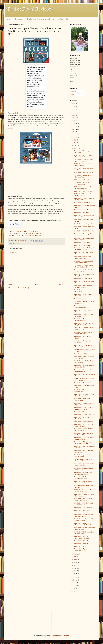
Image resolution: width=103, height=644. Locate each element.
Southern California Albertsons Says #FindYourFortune (84, 379)
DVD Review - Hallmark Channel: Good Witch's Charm (83, 262)
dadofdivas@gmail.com (33, 235)
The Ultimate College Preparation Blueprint (40, 19)
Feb (75, 571)
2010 (74, 586)
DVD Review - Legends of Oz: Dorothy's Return (82, 176)
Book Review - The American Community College (82, 478)
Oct (75, 146)
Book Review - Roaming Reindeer (83, 191)
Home (8, 19)
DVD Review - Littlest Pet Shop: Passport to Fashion (83, 156)
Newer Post (12, 284)
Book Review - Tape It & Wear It (83, 508)
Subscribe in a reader (36, 233)
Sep (75, 148)
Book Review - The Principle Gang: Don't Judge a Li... (84, 239)
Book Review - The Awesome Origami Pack (82, 400)
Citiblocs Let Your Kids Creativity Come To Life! (83, 469)
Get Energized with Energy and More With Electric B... (84, 350)
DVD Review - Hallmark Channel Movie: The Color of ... (83, 266)
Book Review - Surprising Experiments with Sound (81, 537)
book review (16, 243)
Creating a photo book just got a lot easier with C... (84, 342)
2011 (74, 583)
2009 (74, 588)
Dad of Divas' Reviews (30, 9)
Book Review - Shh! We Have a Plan (84, 231)
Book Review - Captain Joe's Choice (84, 210)
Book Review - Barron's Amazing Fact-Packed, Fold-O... (83, 408)
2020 (74, 121)
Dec (75, 140)
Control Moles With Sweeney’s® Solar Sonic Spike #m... (83, 460)
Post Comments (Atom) (22, 288)
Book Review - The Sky (80, 546)
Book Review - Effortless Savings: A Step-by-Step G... (84, 366)
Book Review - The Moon (81, 544)
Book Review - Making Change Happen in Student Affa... (83, 443)
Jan (75, 574)
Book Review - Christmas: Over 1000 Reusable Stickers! (84, 395)
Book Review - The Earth (81, 541)
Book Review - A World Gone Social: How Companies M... (84, 495)
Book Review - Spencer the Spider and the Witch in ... (83, 456)
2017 (74, 129)
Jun (75, 560)
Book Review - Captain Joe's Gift (83, 203)
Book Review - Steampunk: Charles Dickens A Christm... (84, 371)
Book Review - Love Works (82, 212)
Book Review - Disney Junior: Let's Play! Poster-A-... (84, 291)
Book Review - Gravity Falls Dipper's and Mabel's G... (84, 362)
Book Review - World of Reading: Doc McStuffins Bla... (83, 430)
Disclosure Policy (63, 19)
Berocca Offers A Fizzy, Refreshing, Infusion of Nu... (84, 346)
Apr (75, 565)
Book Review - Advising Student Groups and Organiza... (83, 333)
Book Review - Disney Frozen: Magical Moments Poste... (82, 295)
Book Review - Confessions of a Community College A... (83, 473)
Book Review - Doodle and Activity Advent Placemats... (84, 520)
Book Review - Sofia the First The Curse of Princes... (83, 425)
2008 (74, 591)
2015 (74, 135)
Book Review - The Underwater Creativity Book (83, 391)
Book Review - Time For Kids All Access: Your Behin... (83, 451)
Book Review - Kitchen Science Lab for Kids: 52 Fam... (84, 199)
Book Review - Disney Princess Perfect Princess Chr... (83, 311)
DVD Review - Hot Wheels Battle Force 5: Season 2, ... (83, 165)
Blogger (66, 635)
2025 (74, 107)
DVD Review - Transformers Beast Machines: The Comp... (84, 491)
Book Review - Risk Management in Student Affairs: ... (84, 216)
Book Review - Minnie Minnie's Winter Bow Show (83, 320)
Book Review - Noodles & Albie (83, 279)
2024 (74, 109)
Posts (74, 92)
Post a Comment (15, 252)
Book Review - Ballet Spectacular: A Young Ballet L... (84, 275)
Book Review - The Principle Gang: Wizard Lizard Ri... (84, 235)
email (72, 74)
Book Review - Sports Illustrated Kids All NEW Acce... (84, 447)
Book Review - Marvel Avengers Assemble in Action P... (83, 286)
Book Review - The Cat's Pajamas (83, 173)
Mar (75, 568)
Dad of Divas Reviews (31, 231)
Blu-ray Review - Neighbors (82, 354)
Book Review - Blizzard (81, 299)
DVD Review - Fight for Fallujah (83, 180)
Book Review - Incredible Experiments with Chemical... (83, 524)
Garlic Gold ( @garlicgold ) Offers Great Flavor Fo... (83, 328)
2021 (74, 118)
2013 (74, 577)
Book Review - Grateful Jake (82, 245)
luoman (55, 635)
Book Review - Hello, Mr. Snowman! (84, 415)
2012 (74, 580)
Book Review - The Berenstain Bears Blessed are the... (84, 533)
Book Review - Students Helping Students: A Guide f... (83, 482)
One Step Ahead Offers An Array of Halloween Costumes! (84, 249)
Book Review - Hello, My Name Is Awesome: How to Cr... (83, 504)
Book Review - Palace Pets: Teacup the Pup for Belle (84, 434)
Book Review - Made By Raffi (82, 383)
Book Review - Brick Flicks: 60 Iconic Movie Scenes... (83, 257)
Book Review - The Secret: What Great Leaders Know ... (83, 500)
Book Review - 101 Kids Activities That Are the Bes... (83, 271)
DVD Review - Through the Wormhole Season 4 (82, 183)
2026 (74, 104)
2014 (74, 138)
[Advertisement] (36, 268)
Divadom (18, 231)
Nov (75, 143)
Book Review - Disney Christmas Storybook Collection (83, 307)
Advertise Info (18, 19)
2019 (74, 124)
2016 (74, 132)
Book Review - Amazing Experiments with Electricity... (84, 529)
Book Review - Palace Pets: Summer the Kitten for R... (84, 438)
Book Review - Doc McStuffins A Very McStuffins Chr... (83, 324)
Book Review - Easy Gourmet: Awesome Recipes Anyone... (82, 511)
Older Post (61, 284)
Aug (75, 554)
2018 (74, 126)
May (76, 562)
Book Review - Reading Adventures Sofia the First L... (84, 357)
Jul (75, 557)
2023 (74, 112)
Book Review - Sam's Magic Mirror (84, 224)
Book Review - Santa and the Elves (84, 422)
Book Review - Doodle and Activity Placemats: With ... (84, 515)
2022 (74, 115)
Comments (75, 95)
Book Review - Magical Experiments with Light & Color (84, 550)
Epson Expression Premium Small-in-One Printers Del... (84, 465)
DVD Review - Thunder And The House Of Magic (83, 195)
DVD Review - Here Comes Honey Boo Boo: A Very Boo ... (84, 188)
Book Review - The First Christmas (84, 412)
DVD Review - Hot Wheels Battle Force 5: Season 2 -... (83, 160)
